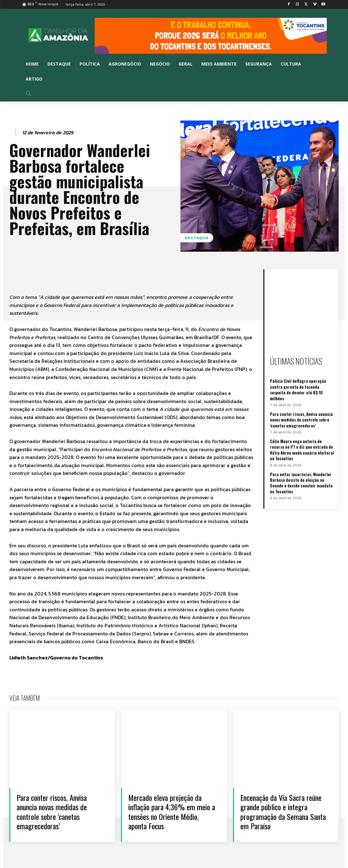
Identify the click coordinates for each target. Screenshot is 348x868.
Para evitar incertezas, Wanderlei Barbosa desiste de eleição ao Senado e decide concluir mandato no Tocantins (301, 482)
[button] (29, 94)
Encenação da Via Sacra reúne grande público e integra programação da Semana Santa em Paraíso (284, 811)
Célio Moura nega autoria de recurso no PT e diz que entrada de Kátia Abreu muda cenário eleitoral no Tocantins (302, 449)
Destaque (197, 238)
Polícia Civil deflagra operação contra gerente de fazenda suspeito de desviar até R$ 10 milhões (298, 390)
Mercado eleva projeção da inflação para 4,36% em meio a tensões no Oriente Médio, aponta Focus (172, 811)
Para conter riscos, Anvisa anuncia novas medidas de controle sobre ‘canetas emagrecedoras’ (301, 419)
